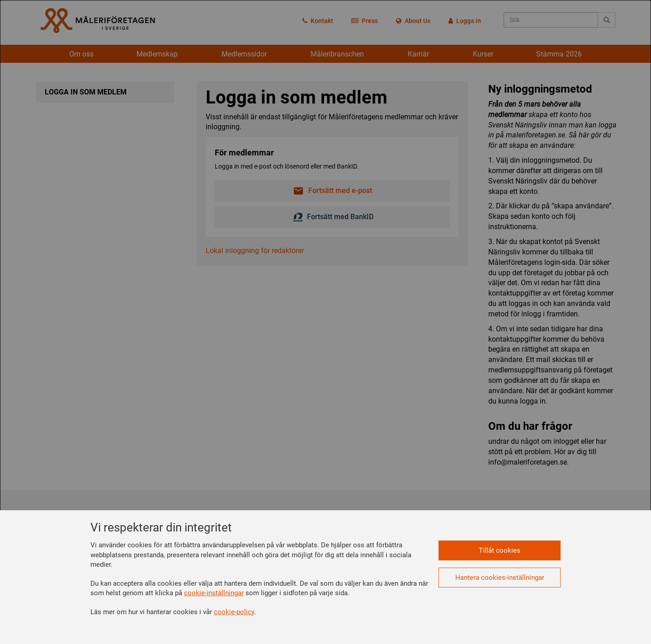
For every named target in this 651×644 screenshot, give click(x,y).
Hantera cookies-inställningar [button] (500, 578)
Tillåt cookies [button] (500, 550)
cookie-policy (234, 612)
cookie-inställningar (214, 593)
